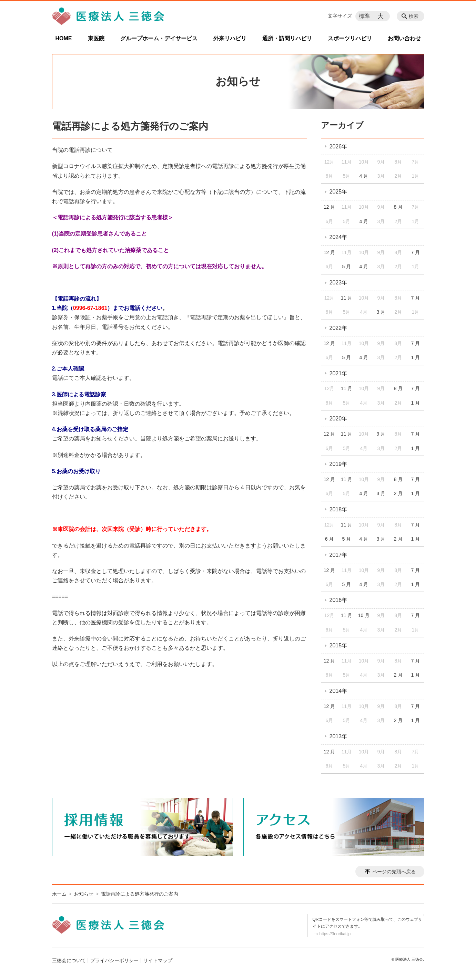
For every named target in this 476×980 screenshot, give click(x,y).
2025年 (338, 192)
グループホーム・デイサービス (159, 38)
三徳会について (69, 960)
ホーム (59, 894)
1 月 (415, 357)
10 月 (364, 615)
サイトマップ (158, 960)
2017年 (338, 555)
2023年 (338, 283)
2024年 (338, 237)
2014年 (338, 691)
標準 (364, 16)
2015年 (338, 645)
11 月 (347, 298)
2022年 (338, 328)
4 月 (364, 176)
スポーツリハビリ (350, 38)
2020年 (338, 419)
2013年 (338, 736)
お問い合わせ (404, 38)
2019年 (338, 464)
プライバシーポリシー (114, 960)
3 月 (381, 312)
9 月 (381, 434)
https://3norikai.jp (335, 934)
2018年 (338, 509)
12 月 (329, 207)
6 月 (330, 539)
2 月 (398, 493)
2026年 (338, 147)
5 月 (347, 267)
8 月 (398, 207)
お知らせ (84, 894)
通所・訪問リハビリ (287, 38)
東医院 (96, 38)
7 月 (415, 252)
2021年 (338, 373)
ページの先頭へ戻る (394, 872)
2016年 (338, 600)
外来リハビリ (230, 38)
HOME (64, 38)
